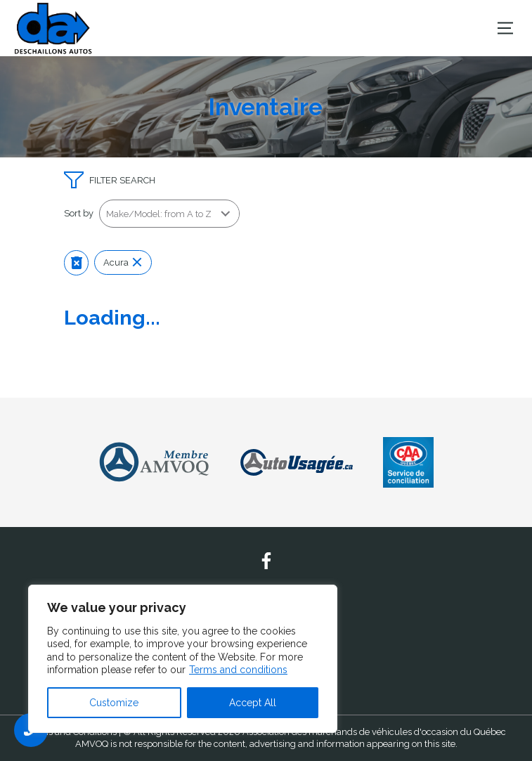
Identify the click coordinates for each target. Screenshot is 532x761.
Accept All (253, 703)
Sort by (79, 213)
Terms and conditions (238, 670)
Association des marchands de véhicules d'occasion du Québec (374, 732)
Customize (114, 703)
